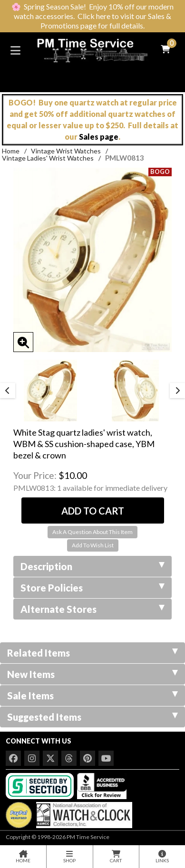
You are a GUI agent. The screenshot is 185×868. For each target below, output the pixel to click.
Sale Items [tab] (92, 696)
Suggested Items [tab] (92, 717)
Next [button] (177, 391)
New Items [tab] (92, 674)
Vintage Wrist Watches (66, 151)
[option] (50, 391)
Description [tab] (92, 566)
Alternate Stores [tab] (92, 609)
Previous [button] (8, 391)
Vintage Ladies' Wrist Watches (48, 158)
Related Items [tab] (92, 653)
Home (11, 151)
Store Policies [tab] (92, 588)
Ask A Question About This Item (92, 532)
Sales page (99, 137)
